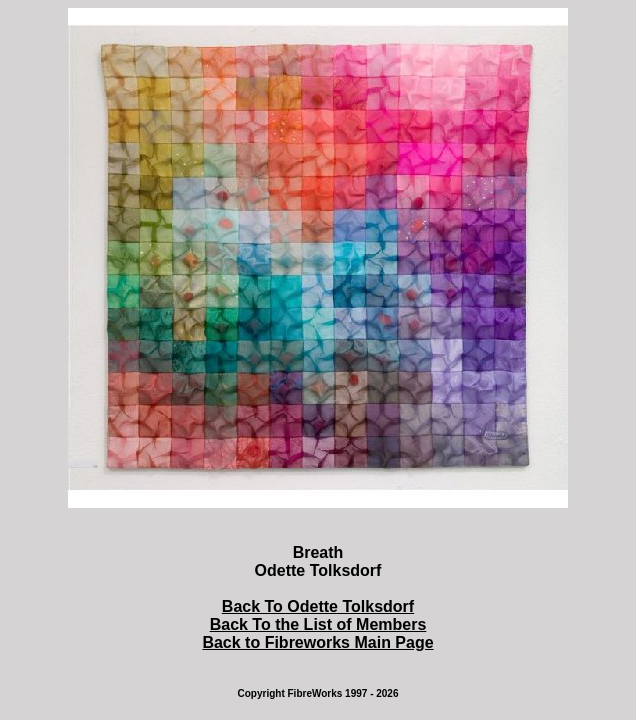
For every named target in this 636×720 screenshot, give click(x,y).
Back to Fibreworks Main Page (317, 642)
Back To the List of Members (318, 624)
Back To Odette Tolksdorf (318, 606)
